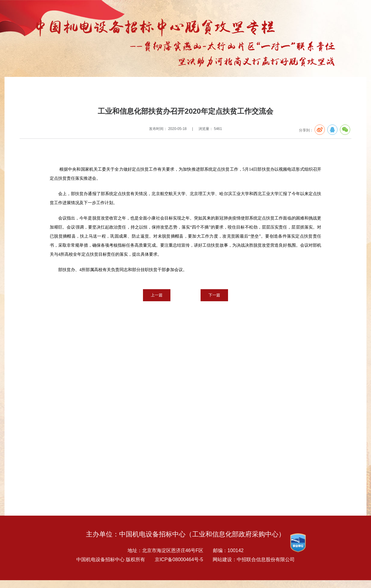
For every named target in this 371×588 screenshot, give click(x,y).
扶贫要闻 (88, 90)
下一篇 (214, 295)
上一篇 (157, 295)
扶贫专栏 (69, 90)
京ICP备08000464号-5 (179, 560)
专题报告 (50, 90)
